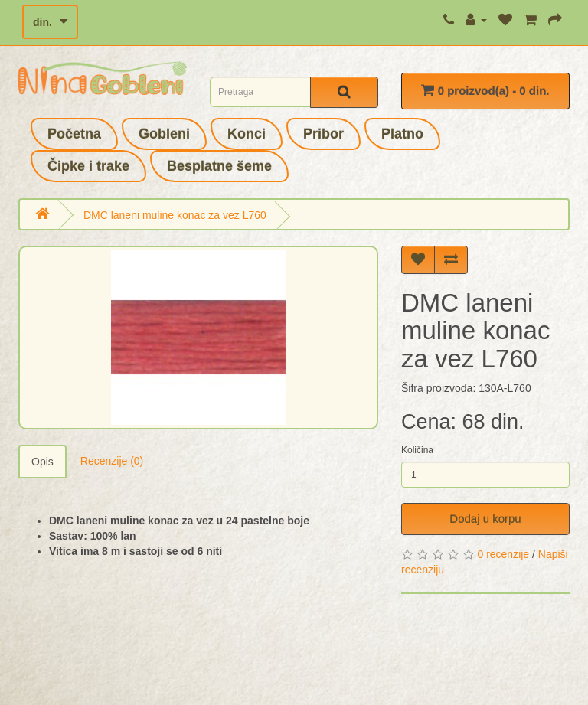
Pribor (323, 134)
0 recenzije (503, 554)
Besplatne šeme (219, 166)
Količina (417, 450)
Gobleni (164, 134)
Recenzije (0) (112, 461)
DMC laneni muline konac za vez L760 (175, 215)
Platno (402, 134)
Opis (42, 462)
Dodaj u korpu (485, 519)
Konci (247, 134)
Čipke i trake (88, 166)
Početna (74, 134)
